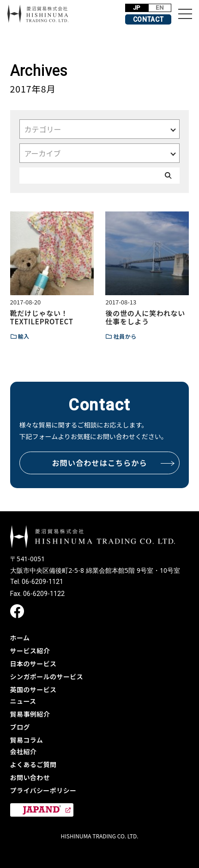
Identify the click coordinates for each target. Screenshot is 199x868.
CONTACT (148, 19)
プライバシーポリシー (43, 790)
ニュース (23, 701)
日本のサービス (33, 663)
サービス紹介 (30, 651)
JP (137, 8)
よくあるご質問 (33, 764)
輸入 (24, 336)
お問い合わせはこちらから (113, 463)
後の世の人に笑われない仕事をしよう (145, 317)
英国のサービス (33, 689)
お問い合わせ (30, 777)
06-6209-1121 (42, 582)
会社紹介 (24, 751)
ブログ (20, 727)
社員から (125, 336)
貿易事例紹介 (30, 714)
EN (160, 8)
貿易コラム (27, 740)
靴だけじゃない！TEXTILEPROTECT (42, 317)
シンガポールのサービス (47, 676)
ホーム (20, 638)
